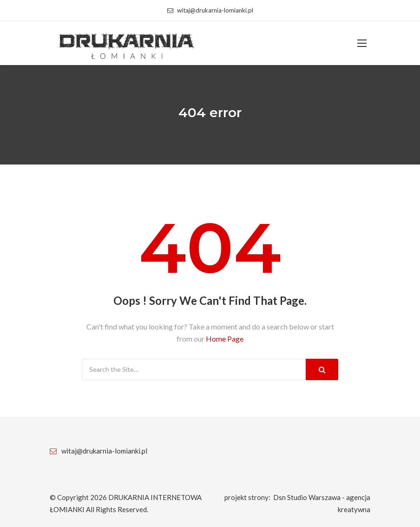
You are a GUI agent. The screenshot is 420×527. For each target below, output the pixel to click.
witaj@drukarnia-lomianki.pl (210, 10)
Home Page (225, 339)
